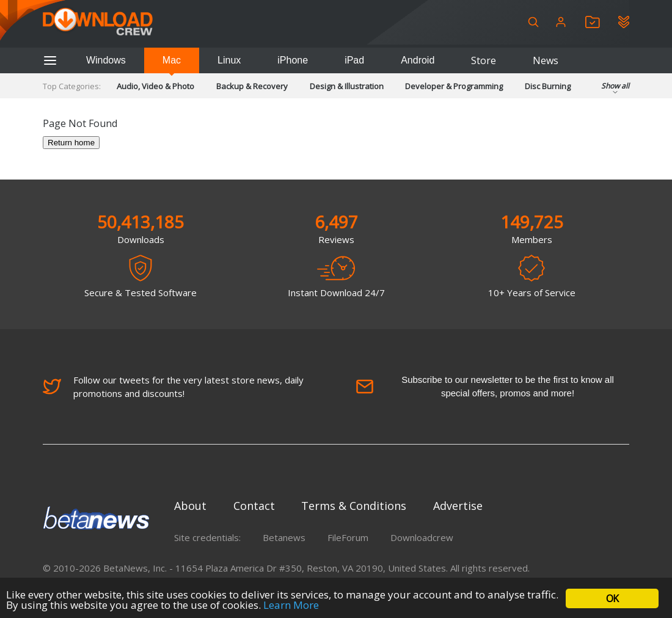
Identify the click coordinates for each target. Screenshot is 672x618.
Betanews (284, 537)
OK (612, 598)
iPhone (293, 60)
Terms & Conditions (354, 506)
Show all (615, 89)
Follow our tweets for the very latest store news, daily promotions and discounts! (173, 387)
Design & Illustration (347, 86)
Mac (172, 60)
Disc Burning (548, 86)
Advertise (458, 506)
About (190, 506)
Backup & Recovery (252, 86)
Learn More (291, 605)
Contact (254, 506)
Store (484, 60)
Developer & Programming (454, 86)
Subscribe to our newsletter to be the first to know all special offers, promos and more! (485, 386)
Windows (106, 60)
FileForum (348, 537)
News (546, 60)
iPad (354, 60)
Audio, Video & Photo (155, 86)
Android (418, 60)
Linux (229, 60)
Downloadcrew (422, 537)
